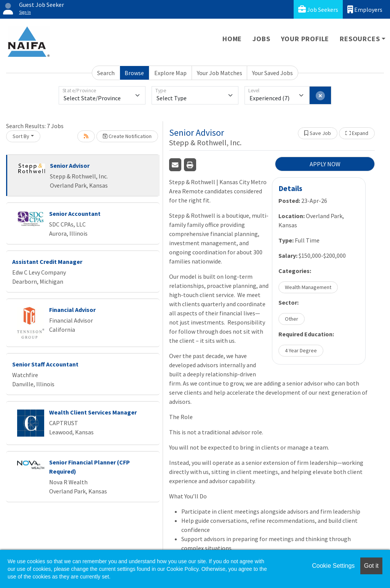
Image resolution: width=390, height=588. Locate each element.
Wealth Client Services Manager (93, 412)
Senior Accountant (75, 214)
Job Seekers (318, 9)
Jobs (261, 39)
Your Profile (305, 39)
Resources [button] (360, 39)
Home (232, 39)
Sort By (21, 136)
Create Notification (127, 136)
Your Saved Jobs (273, 73)
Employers (365, 9)
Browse (134, 73)
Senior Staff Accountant (45, 364)
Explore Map (170, 73)
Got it (371, 566)
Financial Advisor (72, 310)
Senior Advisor (70, 165)
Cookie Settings (333, 566)
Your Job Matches (220, 73)
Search (106, 73)
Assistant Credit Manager (47, 262)
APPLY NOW (325, 164)
